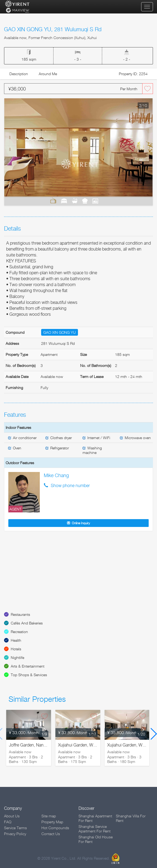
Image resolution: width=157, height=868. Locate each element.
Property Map (52, 822)
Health (16, 640)
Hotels (16, 649)
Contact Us (51, 834)
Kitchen (85, 201)
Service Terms (15, 828)
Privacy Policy (15, 834)
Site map (49, 816)
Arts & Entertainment (28, 666)
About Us (12, 816)
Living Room (53, 201)
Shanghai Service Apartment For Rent (94, 829)
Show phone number (70, 486)
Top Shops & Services (29, 675)
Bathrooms (74, 201)
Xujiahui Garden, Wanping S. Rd (88, 745)
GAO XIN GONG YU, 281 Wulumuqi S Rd (53, 29)
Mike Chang (56, 475)
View (95, 201)
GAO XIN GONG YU (60, 332)
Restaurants (20, 614)
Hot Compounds (55, 828)
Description (19, 74)
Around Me (48, 74)
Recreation (19, 632)
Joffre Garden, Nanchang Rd (35, 745)
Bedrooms (64, 201)
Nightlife (17, 657)
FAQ (8, 822)
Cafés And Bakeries (27, 623)
